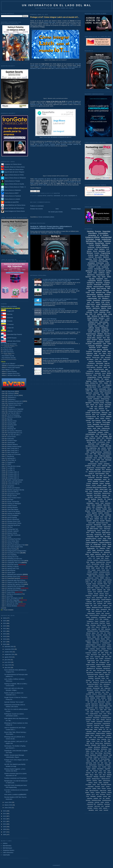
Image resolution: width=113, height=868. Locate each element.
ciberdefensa (96, 552)
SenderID (89, 521)
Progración (96, 757)
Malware (105, 245)
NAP (87, 670)
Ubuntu (89, 336)
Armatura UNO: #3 (13, 474)
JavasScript (98, 735)
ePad (98, 785)
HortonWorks (107, 661)
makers (95, 389)
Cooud (101, 714)
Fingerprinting (105, 253)
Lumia (98, 741)
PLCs (102, 519)
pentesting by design (96, 800)
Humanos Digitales (101, 468)
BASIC (88, 541)
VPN (99, 395)
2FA (100, 298)
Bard (94, 415)
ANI (103, 700)
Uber (110, 641)
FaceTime (94, 580)
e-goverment (106, 387)
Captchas (98, 422)
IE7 (90, 509)
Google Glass (89, 603)
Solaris (109, 767)
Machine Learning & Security (16, 490)
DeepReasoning (92, 531)
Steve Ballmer (100, 769)
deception (106, 592)
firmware (104, 789)
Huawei (96, 729)
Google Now (97, 726)
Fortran (88, 722)
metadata (91, 330)
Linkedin (88, 413)
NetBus (88, 751)
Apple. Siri (88, 706)
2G (108, 554)
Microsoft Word (96, 564)
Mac (92, 391)
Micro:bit (88, 633)
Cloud (89, 340)
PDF (109, 371)
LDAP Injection (91, 367)
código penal (108, 688)
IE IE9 (108, 302)
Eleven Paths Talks (50, 22)
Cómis (105, 714)
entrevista (90, 480)
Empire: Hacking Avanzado (15, 480)
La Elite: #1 (11, 468)
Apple (96, 255)
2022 (5, 629)
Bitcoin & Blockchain (13, 519)
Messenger (108, 460)
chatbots (100, 464)
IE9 (97, 476)
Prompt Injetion (98, 672)
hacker (102, 418)
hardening (91, 247)
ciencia (99, 570)
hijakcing (88, 794)
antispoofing (90, 537)
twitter (94, 277)
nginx (87, 615)
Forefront (102, 481)
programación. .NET (91, 804)
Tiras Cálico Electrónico (15, 482)
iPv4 (104, 338)
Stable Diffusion (106, 533)
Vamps (89, 590)
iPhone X (106, 694)
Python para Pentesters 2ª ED (16, 545)
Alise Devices (94, 655)
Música (99, 281)
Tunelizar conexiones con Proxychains (15, 778)
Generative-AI (99, 269)
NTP (98, 633)
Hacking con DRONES (14, 513)
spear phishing (107, 458)
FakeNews (101, 381)
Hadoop (104, 531)
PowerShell (97, 285)
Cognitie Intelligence (106, 600)
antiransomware (92, 464)
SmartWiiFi (94, 767)
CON (103, 302)
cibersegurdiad (96, 688)
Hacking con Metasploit (14, 504)
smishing (95, 808)
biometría (108, 358)
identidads (99, 796)
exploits (103, 355)
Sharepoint (89, 493)
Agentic (101, 405)
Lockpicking (93, 667)
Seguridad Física (106, 306)
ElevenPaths (99, 243)
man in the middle (93, 651)
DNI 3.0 (109, 714)
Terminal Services (99, 369)
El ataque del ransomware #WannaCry (54, 309)
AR (106, 700)
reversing (91, 401)
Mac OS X (107, 334)
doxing (89, 442)
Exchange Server (91, 417)
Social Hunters (12, 437)
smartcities (99, 527)
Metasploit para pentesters (17, 574)
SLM (110, 491)
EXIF (110, 657)
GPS (96, 326)
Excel (101, 365)
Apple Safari (98, 497)
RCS (109, 672)
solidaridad (93, 698)
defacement (107, 552)
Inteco (99, 732)
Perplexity (108, 403)
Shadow (103, 639)
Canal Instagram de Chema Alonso (15, 211)
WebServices (96, 643)
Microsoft (102, 271)
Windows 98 (102, 777)
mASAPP (90, 572)
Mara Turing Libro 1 (13, 452)
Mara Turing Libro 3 (13, 448)
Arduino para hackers (14, 367)
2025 (5, 621)
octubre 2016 (9, 652)
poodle (102, 802)
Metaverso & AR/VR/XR (14, 417)
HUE (101, 661)
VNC (87, 682)
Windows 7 (106, 298)
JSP (95, 582)
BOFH (93, 541)
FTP (109, 487)
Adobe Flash (107, 527)
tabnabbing (91, 810)
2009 (5, 827)
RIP (99, 759)
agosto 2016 (8, 657)
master (95, 515)
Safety (106, 763)
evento (105, 480)
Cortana (97, 578)
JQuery (92, 735)
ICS (110, 517)
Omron (92, 753)
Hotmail (88, 420)
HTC (92, 728)
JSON (95, 606)
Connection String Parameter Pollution (97, 487)
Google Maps (97, 544)
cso (102, 552)
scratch (100, 539)
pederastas (91, 696)
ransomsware (104, 615)
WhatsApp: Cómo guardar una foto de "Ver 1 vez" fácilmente (60, 289)
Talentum (89, 355)
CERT (105, 710)
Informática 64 (104, 430)
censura (89, 552)
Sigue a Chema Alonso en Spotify (14, 184)
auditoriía (90, 783)
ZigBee (100, 781)
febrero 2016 (9, 805)
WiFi (109, 289)
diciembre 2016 (9, 647)
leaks (109, 485)
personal (107, 265)
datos (107, 395)
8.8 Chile (7, 314)
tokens (98, 302)
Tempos (101, 259)
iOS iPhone (103, 794)
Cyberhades (6, 855)
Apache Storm (95, 704)
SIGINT (101, 761)
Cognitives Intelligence (105, 543)
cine (103, 385)
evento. (103, 787)
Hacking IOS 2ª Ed (13, 557)
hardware (57, 196)
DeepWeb (95, 481)
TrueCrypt (107, 588)
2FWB (109, 539)
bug (99, 277)
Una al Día (10, 596)
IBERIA (100, 729)
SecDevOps (91, 478)
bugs (93, 292)
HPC (88, 728)
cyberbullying (90, 503)
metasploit (99, 279)
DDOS (90, 481)
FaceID (107, 558)
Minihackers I (12, 399)
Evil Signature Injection (106, 718)
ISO (107, 729)
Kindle (95, 737)
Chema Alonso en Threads (10, 181)
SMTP (92, 533)
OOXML (105, 361)
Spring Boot (11, 486)
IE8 (91, 606)
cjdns (102, 688)
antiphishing (93, 448)
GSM (108, 411)
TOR (100, 375)
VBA (105, 773)
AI (98, 235)
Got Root (10, 527)
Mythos (94, 633)
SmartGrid (88, 767)
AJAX (99, 700)
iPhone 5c (95, 694)
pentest (90, 249)
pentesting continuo (91, 539)
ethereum (99, 397)
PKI (105, 499)
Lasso (99, 606)
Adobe (93, 505)
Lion (87, 519)
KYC (86, 737)
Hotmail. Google (89, 729)
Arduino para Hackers (14, 488)
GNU (102, 517)
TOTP (99, 387)
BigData (89, 287)
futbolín (109, 791)
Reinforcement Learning (92, 674)
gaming (99, 350)
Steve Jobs (99, 478)
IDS (87, 509)
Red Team (10, 500)
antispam (100, 432)
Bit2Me (109, 373)
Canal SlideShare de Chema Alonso (15, 205)
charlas (98, 245)
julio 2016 (8, 660)
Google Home (91, 468)
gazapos (87, 792)
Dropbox (97, 517)
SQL (89, 611)
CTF (94, 558)
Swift (107, 678)
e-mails (89, 422)
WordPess (89, 781)
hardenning (104, 792)
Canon (92, 657)
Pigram (89, 586)
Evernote (92, 659)
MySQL (98, 328)
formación (90, 243)
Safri (110, 763)
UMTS (89, 550)
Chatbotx (108, 712)
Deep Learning (101, 289)
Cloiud (87, 714)
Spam (104, 277)
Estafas (109, 271)
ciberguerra (100, 342)
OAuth (97, 462)
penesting (88, 800)
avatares (101, 513)
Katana (90, 737)
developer (99, 346)
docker (104, 351)
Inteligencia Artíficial (90, 733)
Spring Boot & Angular (14, 494)
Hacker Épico (11, 572)
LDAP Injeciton (108, 737)
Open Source (91, 304)
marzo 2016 (8, 802)
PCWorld (89, 344)
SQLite (92, 470)
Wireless (100, 334)
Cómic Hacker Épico (13, 541)
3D (109, 480)
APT (101, 359)
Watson (96, 775)
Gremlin (104, 544)
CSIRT (110, 710)
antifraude (100, 592)
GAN (103, 460)
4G (99, 515)
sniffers (106, 432)
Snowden (104, 767)
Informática (89, 732)
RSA (97, 440)
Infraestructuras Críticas (14, 523)
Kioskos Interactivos (105, 560)
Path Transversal (101, 670)
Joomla (89, 424)
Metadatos (91, 263)
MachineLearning (106, 667)
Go (91, 544)
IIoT (104, 729)
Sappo (109, 546)
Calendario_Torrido (98, 403)
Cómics (90, 269)
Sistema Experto (93, 765)
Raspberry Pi (11, 462)
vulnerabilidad (102, 617)
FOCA (95, 259)
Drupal (87, 544)
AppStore (108, 574)
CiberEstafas (11, 443)
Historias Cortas (12, 421)
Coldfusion (89, 602)
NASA (110, 749)
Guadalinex (108, 726)
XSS (93, 302)
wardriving (98, 554)
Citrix (104, 344)
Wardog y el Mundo (13, 567)
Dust (88, 407)
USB (101, 436)
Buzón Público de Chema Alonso (14, 169)
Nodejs (94, 584)
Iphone (89, 251)
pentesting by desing (104, 572)
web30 (104, 554)
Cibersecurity (90, 578)
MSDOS (87, 499)
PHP (107, 326)
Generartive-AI (107, 722)
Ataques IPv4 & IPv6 (13, 373)
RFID (91, 491)
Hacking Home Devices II (15, 403)
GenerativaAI (90, 724)
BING (97, 306)
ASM (103, 515)
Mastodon (98, 509)
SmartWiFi (103, 415)
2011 (5, 821)
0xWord (5, 843)
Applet (105, 598)
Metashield (96, 424)
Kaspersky (94, 629)
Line (88, 667)
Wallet (94, 550)
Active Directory (99, 401)
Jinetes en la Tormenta (14, 454)
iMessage (107, 537)
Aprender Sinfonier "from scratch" (14, 702)
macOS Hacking (12, 517)
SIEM (97, 761)
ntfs (104, 798)
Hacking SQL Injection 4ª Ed (15, 584)
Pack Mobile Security (8, 356)
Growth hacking (108, 580)
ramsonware (107, 804)
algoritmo (94, 513)
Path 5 (87, 436)
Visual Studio (97, 493)
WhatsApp (89, 271)
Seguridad (98, 470)
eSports (98, 649)
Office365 (109, 438)
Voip (103, 395)
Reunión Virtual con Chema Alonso (15, 167)
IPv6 (93, 306)
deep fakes (90, 495)
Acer (92, 702)
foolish (109, 448)
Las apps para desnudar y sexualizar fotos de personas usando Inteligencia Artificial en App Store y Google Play (61, 280)
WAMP (87, 775)
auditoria (96, 686)
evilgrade (103, 649)
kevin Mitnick (97, 495)
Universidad (93, 261)
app (99, 448)
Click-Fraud (107, 529)
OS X (105, 476)
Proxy (90, 369)
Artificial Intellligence (104, 706)
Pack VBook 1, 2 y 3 (8, 370)
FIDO (94, 720)
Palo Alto (88, 635)
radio (96, 354)
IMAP (89, 663)
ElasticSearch (89, 718)
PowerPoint (99, 635)
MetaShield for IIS (91, 669)
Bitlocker (107, 556)
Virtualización (98, 535)
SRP (109, 761)
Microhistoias (99, 669)
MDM (88, 562)
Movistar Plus (94, 383)
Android (91, 255)
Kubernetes (11, 439)
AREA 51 (7, 331)
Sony (102, 588)
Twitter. (109, 771)
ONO (98, 751)
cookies (104, 525)
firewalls (96, 594)
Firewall (100, 377)
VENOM (109, 773)
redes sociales (104, 322)
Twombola (88, 773)
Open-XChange (107, 753)
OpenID (87, 755)
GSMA (96, 489)
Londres (93, 741)
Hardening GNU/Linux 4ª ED (16, 561)
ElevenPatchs (96, 718)
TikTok (96, 456)
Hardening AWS (12, 425)
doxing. (94, 785)
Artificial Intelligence (102, 247)
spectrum (105, 808)
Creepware (102, 621)
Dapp (88, 623)
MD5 (105, 741)
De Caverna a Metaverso (15, 431)
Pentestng (108, 670)
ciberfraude (89, 688)
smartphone (90, 371)
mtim (100, 798)
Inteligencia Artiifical (100, 665)
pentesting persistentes (100, 696)
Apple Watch (99, 598)
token (96, 365)
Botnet (109, 389)
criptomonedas (92, 298)
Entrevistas (100, 263)
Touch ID (102, 680)
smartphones (94, 617)
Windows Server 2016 (14, 375)
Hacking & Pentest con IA (15, 401)
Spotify (104, 420)
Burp (108, 655)
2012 (5, 819)
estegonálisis (91, 787)
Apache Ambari (101, 702)
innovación (106, 285)
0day (99, 428)
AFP (99, 653)
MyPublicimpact (7, 848)
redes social (97, 806)
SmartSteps (91, 678)
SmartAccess (101, 765)
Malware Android (12, 533)
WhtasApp (96, 777)
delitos (87, 554)
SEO (87, 405)
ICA (108, 531)
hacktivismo (107, 397)
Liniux (109, 739)
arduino (89, 428)
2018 (5, 639)
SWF (102, 763)
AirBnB (109, 617)
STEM (95, 763)
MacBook (94, 499)
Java (100, 354)
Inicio (57, 209)
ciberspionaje (97, 525)
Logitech (88, 741)
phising (87, 698)
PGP (110, 434)
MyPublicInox (97, 749)
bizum (101, 686)
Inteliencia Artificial (106, 732)
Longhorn (99, 667)
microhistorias (97, 344)
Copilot (98, 558)
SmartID (102, 521)
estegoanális (91, 692)
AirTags (107, 653)
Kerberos (100, 582)
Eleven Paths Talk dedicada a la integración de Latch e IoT (58, 137)
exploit (98, 304)
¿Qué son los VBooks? (9, 364)
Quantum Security (13, 395)
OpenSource (99, 426)
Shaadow (97, 639)
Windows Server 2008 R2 (93, 684)
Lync (102, 741)
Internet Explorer (98, 287)
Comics (97, 253)
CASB (101, 710)
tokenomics (96, 308)
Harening (102, 728)
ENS (98, 434)
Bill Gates (99, 541)
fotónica (98, 613)
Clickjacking (99, 507)
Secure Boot (90, 639)
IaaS (108, 663)
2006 (5, 835)
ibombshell (89, 515)
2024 (5, 623)
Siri (106, 409)
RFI (110, 519)
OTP (91, 454)
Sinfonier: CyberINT (13, 531)
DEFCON (105, 466)
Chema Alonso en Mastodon (11, 190)
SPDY (105, 761)
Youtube (89, 300)
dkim (109, 440)
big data (92, 279)
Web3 (109, 277)
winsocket (106, 810)
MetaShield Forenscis (93, 631)
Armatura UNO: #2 (13, 476)
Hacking (90, 231)
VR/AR (92, 405)
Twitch (109, 680)
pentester (96, 393)
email (109, 525)
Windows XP (91, 342)
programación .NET (93, 411)
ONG (109, 468)
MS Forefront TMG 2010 (14, 602)
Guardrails (100, 603)
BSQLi (94, 466)
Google (98, 239)
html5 (102, 503)
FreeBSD (93, 722)
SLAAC (104, 546)
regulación (95, 596)
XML (105, 590)
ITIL (111, 729)
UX (110, 568)
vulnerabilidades (90, 434)
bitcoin (94, 296)
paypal (92, 554)
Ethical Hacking (12, 371)
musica (100, 651)
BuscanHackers (101, 576)
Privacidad (90, 239)
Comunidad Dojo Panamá (11, 334)
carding (107, 550)
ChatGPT (92, 267)
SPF (101, 440)
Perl (110, 584)
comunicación (102, 647)
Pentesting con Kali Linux (15, 559)
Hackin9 (109, 603)
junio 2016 (8, 662)
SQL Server (105, 332)
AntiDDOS (99, 505)
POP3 (109, 633)
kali (94, 336)
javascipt (107, 613)
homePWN (89, 694)
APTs (110, 596)
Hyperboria (104, 627)
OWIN (109, 751)
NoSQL (96, 566)
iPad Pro (108, 794)
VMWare (89, 643)
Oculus (88, 753)
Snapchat (97, 588)
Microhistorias (11, 570)
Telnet (101, 771)
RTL (110, 635)
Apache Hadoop (100, 556)
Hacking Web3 (12, 423)
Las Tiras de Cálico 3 (14, 413)
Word (101, 684)
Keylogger (109, 665)
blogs (105, 314)
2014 (5, 814)
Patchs (105, 584)
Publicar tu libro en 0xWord (9, 306)
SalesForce (107, 637)
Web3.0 (94, 590)
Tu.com (103, 417)
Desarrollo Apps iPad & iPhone (16, 580)
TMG (87, 771)
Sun (87, 448)
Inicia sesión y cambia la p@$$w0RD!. (15, 794)
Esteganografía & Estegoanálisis (17, 551)
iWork (108, 570)
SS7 (102, 637)
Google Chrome (92, 318)
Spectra (108, 259)
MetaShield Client (100, 562)
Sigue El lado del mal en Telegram (13, 172)
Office (105, 354)
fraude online (91, 338)
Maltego (89, 607)
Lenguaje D (93, 739)
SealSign (107, 484)
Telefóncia (96, 771)
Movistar (99, 291)
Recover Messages (96, 546)
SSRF (108, 586)
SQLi (96, 409)
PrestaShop (102, 586)
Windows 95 (99, 611)
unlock (97, 810)
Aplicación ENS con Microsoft (16, 586)
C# (109, 598)
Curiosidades (103, 233)
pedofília (108, 798)
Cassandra (97, 712)
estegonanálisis (91, 613)
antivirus (107, 426)
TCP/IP (93, 511)
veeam (101, 810)
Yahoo (97, 418)
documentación (91, 397)
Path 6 (93, 609)
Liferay (98, 739)
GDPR (99, 438)
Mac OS (92, 743)
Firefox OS (108, 720)
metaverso (89, 354)
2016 (5, 644)
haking (107, 692)
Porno (87, 546)
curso (90, 395)
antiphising (91, 686)
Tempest (88, 485)
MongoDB (89, 584)
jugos (109, 796)
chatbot (106, 383)
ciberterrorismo (106, 493)
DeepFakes (97, 300)
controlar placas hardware (58, 144)
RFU (91, 759)
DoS (109, 507)
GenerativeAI (101, 275)
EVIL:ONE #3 (12, 460)
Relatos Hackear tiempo (14, 447)
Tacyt (109, 354)
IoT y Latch (48, 143)
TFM (93, 680)
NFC (103, 438)
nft (110, 383)
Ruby (92, 436)
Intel (110, 489)
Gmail (108, 312)
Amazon (106, 346)
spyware (104, 495)
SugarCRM (107, 769)
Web (100, 775)
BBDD (90, 576)
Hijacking (103, 371)
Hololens (107, 728)
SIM (87, 470)
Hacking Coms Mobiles (14, 588)
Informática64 (92, 432)
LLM (107, 249)
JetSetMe (109, 735)
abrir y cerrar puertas (42, 144)
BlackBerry (105, 541)
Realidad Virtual (98, 491)
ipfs (110, 694)
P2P (98, 415)
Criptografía (92, 281)
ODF (99, 385)
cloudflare (96, 355)
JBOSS (88, 629)
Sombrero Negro (12, 441)
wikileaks (107, 407)
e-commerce (101, 442)
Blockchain (99, 283)
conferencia (92, 350)
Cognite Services (96, 600)
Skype (99, 454)
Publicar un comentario (37, 206)
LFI (93, 509)
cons (108, 318)
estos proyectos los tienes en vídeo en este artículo (51, 179)
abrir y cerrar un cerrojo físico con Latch (63, 68)
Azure (104, 373)
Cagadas (88, 600)
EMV (94, 602)
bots (104, 375)
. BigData (109, 698)
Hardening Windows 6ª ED (14, 590)
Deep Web (108, 405)
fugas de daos (103, 791)
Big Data (10, 419)
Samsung (98, 533)
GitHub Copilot (104, 489)
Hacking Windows (12, 507)
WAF (107, 501)
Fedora (104, 625)
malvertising (88, 596)
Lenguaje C (105, 606)
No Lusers (98, 257)
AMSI (102, 653)
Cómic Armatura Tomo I (14, 498)
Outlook (102, 484)
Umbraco (100, 773)
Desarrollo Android (13, 565)
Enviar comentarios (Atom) (46, 217)
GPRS (99, 324)
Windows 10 (95, 316)
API (97, 405)
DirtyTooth (92, 438)
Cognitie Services (94, 714)
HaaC (106, 517)
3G (93, 422)
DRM (103, 657)
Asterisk (104, 655)
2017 (5, 642)
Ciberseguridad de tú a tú (15, 433)
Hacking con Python (13, 543)
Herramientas (91, 294)
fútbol (102, 537)
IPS (97, 663)
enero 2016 (8, 808)
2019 (5, 636)
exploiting (102, 312)
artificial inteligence (91, 645)
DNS (91, 314)
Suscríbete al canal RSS (12, 202)
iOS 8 (97, 794)
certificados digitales (105, 456)
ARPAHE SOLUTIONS (11, 341)
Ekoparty (7, 321)
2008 (5, 829)
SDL (96, 676)
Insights (95, 732)
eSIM (109, 690)
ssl (109, 367)
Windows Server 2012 (14, 576)
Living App (91, 346)
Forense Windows (12, 606)
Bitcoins (89, 308)
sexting (100, 458)
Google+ (100, 580)
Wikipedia (100, 590)
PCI (105, 633)
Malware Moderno (13, 444)
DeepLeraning (98, 716)
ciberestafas (100, 363)
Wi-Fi (104, 535)
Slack (93, 641)
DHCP (108, 621)
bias (105, 440)
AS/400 (110, 700)
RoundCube (91, 676)
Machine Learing (99, 743)
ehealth (105, 485)
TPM (91, 771)
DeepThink (102, 623)
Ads (109, 495)
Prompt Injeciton (103, 757)
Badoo (96, 708)
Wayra (101, 340)
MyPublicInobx (107, 669)
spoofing (98, 330)
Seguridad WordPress (14, 525)
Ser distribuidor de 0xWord (9, 344)
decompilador (90, 690)
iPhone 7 (100, 694)
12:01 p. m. (57, 193)
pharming (109, 696)
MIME (109, 741)
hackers (102, 249)
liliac (87, 696)
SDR (109, 609)
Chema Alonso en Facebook (13, 196)
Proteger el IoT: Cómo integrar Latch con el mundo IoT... (55, 17)
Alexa (107, 401)
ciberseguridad (106, 237)
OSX (102, 633)
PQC (106, 519)
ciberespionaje (104, 310)
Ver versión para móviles (55, 212)
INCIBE (93, 663)
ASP (88, 556)
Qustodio (105, 672)
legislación (89, 393)
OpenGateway (90, 440)
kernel (95, 458)
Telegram (105, 348)
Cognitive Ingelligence (92, 543)
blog (97, 310)
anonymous (89, 525)
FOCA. (98, 720)
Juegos (88, 306)
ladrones (102, 594)
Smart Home (103, 462)
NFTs (101, 383)
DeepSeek (108, 393)
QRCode (105, 635)
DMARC (102, 578)
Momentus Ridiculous (92, 446)
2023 (5, 626)
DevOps (96, 430)
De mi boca (91, 716)
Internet (91, 257)
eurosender (97, 787)
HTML (91, 409)
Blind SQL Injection (104, 296)
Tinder (108, 548)
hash (103, 613)
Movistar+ (97, 379)
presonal (107, 802)
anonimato (98, 373)
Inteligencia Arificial (90, 665)
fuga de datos (105, 316)
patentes (93, 527)
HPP (105, 603)
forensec (109, 789)
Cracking (102, 326)
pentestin (96, 572)
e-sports (97, 503)
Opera (110, 476)
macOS (90, 399)
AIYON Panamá (9, 338)
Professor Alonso (8, 350)
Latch (71, 25)
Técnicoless (97, 351)
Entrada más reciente (37, 209)
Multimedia (95, 484)
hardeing (98, 792)
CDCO (90, 558)
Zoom (95, 592)
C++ (97, 710)
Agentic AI (91, 474)
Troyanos (89, 351)
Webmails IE (89, 777)
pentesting (92, 235)
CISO (94, 460)
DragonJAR (7, 311)
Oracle (90, 332)
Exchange (93, 625)
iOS (101, 265)
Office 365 (108, 446)
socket (100, 808)
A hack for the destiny (13, 511)
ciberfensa (106, 686)
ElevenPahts (106, 497)
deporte (97, 537)
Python (90, 273)
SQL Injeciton (101, 676)
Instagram (108, 385)
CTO (107, 576)
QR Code (102, 566)
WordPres (95, 781)
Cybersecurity (106, 428)
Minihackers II (12, 397)
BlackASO (91, 619)
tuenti (94, 428)
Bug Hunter (11, 391)
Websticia (106, 478)
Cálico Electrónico (8, 352)
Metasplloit (94, 745)
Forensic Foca (89, 489)
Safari (94, 501)
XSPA (109, 535)
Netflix (92, 462)
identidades (93, 796)
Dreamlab (7, 318)
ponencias (97, 802)
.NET (104, 324)
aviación (99, 645)
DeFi (110, 466)
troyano (103, 411)
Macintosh (108, 629)
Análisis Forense (12, 506)
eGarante (91, 594)
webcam (101, 407)
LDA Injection (100, 737)
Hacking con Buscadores (14, 594)
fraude (93, 289)
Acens (93, 598)
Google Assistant (91, 661)
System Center (104, 641)
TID (102, 379)
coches (94, 485)
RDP (95, 454)
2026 (5, 618)
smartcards (88, 653)
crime (104, 611)
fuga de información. (94, 791)
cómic (94, 395)
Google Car (100, 602)
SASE (93, 761)
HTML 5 (88, 582)
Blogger (105, 436)
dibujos (108, 375)
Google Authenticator (96, 452)
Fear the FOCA (8, 348)
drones (94, 442)
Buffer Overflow (94, 529)
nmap (88, 527)
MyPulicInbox (104, 749)
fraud (103, 692)
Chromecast (97, 657)
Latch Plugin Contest (66, 141)
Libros (100, 241)
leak (108, 338)
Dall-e (106, 657)
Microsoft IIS (107, 607)
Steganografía (91, 548)
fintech (99, 789)
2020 (5, 634)
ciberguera (95, 647)
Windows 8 (100, 336)
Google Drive (107, 602)
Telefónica (107, 241)
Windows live (100, 550)
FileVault (103, 720)
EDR (102, 558)
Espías (88, 625)
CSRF (98, 460)
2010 (5, 824)
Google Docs (90, 726)
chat (110, 413)
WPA (93, 611)
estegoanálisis (98, 480)
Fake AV (99, 625)
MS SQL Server (92, 387)
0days (105, 539)
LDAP (96, 359)
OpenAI (99, 338)
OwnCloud (106, 755)
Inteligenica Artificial (100, 733)
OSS (105, 751)
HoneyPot (96, 560)
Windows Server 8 (106, 779)
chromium (88, 647)
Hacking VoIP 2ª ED (13, 569)
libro (87, 314)
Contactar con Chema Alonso (13, 164)
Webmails (104, 413)
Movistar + (102, 318)
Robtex (94, 637)
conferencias (106, 239)
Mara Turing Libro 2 (13, 450)
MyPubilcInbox (90, 566)
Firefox (96, 312)
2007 (5, 832)
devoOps (96, 690)
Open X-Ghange (99, 753)
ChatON (103, 712)
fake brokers (98, 692)
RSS (96, 407)
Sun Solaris (90, 456)
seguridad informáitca (92, 574)
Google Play (105, 330)
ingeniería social (91, 450)
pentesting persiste (107, 800)
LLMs (107, 263)
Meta (101, 476)
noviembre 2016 (10, 649)
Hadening (97, 728)
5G (111, 554)
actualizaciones (106, 643)
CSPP (98, 444)
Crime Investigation (13, 515)
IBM (92, 407)
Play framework (90, 672)
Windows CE (96, 682)
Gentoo (109, 625)
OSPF (102, 751)
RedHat (105, 491)
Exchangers (89, 720)
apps (107, 369)
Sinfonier (101, 409)
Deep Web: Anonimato (14, 535)
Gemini (107, 320)
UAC (102, 358)
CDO (102, 393)
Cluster (9, 537)
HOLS (93, 627)
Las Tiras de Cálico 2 (14, 435)
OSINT (9, 464)
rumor (102, 806)
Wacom (92, 775)
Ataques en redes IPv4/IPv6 (15, 582)
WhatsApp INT (12, 429)
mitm (106, 279)
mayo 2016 (8, 665)
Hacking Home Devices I (15, 411)
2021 (5, 631)
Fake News (98, 361)
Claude (95, 381)
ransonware (90, 806)
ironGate (105, 796)
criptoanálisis (89, 458)
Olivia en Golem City (15, 405)
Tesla (103, 568)
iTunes (88, 796)
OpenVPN (100, 584)
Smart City (96, 521)
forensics (88, 415)
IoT (62, 196)
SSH (97, 436)
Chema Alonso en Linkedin (10, 199)
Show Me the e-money (14, 466)
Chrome (106, 350)
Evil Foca (89, 375)
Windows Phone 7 (96, 779)
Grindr (102, 726)
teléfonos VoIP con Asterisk (47, 146)
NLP (91, 670)
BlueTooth (92, 348)
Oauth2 (102, 446)
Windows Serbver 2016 (105, 682)
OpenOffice (91, 426)
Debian (90, 430)
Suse (97, 641)
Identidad (102, 251)
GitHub (108, 418)
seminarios (101, 574)
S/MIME (88, 568)
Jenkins (103, 735)
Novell (109, 544)
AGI (96, 700)
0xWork (87, 700)
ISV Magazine (102, 663)
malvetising (90, 798)
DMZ (105, 507)
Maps (105, 582)
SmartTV (94, 340)
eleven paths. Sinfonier (106, 785)
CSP (88, 712)
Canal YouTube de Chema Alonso (14, 208)
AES (106, 596)
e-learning (92, 649)
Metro (99, 745)
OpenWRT (100, 755)
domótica (107, 513)
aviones (104, 645)
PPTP (88, 533)
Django (108, 623)
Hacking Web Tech (13, 529)
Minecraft (104, 745)
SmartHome (91, 363)
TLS (97, 548)
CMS (93, 507)
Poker (93, 635)
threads (98, 698)
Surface (103, 678)
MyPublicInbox (7, 846)
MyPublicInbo (97, 747)
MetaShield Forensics (97, 607)
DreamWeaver (105, 716)
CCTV (97, 619)
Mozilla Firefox (96, 413)
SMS (89, 320)
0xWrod (92, 700)
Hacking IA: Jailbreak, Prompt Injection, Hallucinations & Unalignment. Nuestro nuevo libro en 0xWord (51, 227)
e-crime (107, 336)
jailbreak (91, 328)
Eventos (50, 196)
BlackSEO (89, 403)
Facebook (105, 267)
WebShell (109, 775)
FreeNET (101, 659)
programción (100, 804)
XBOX (109, 420)
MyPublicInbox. (89, 749)
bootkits (94, 570)
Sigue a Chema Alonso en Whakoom (15, 178)
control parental (106, 472)
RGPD (95, 759)
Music (91, 519)
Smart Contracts (107, 454)
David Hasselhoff (100, 474)
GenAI (95, 251)
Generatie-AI (108, 659)
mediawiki (96, 798)
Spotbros (94, 769)
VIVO (89, 570)
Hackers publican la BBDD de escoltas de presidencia (58, 349)
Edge (94, 476)
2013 (5, 816)
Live (110, 606)
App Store (90, 497)
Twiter (105, 771)
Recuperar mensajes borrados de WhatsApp (56, 359)
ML (98, 417)
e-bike (87, 649)
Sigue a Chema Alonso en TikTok (14, 175)
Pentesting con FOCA (14, 553)
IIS (108, 324)
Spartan (89, 769)
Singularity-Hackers (9, 850)
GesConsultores (98, 724)
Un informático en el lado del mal (57, 5)
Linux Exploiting (12, 555)
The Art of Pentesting (13, 415)
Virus (103, 470)
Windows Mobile (101, 511)
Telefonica (102, 548)
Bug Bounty (11, 456)
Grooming (90, 560)
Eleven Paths (42, 185)
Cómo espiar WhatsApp (49, 319)
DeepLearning (105, 399)
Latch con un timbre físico (48, 67)
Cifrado (109, 292)
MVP (87, 491)
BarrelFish (101, 708)
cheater (109, 645)
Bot (88, 529)
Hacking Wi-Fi (11, 458)
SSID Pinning (89, 763)
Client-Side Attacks (13, 509)
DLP (92, 517)
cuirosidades (88, 785)
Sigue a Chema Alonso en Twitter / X (15, 187)
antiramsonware (107, 781)
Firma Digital (106, 422)
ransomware (103, 389)
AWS (89, 505)
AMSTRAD (91, 444)
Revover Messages (105, 759)
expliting (94, 789)
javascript (107, 340)
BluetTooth (93, 710)
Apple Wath (108, 704)
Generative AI (106, 304)
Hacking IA (11, 393)
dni (108, 611)
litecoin (107, 594)
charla (96, 391)
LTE (99, 629)
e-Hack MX (7, 328)
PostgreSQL (95, 586)
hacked (107, 342)
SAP (98, 637)
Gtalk (89, 627)
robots (105, 367)
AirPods (93, 556)
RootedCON (104, 609)
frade (87, 791)
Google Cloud (105, 444)
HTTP (99, 348)
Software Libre (93, 322)
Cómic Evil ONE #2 (14, 484)
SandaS (98, 568)
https (109, 351)
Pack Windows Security (9, 358)
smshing (94, 653)
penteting (106, 651)
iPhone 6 (109, 649)
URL (96, 773)
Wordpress (105, 328)
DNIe (88, 452)
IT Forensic (7, 324)
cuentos (104, 448)
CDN (101, 619)
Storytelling (10, 427)
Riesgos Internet (12, 496)
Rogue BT (107, 674)
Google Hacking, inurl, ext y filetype (53, 368)
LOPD (88, 391)
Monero (109, 582)
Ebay (87, 659)
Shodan (91, 326)
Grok (95, 603)
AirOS (95, 702)
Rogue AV (101, 674)
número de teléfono (94, 615)
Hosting (87, 606)
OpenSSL (100, 499)
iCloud (103, 570)
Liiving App (104, 739)
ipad (89, 302)
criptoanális (106, 783)
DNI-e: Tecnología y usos (14, 598)
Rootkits (105, 509)
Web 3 (104, 775)
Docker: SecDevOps (13, 502)
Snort (99, 767)
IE (109, 627)
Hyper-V (98, 627)
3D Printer (104, 450)
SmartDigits (108, 765)
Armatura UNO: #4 (13, 472)
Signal (108, 639)
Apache (103, 308)
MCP (103, 629)
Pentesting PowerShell (14, 539)
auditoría (101, 273)
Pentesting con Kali (14, 366)
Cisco (101, 529)
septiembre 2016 (10, 654)
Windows (90, 253)
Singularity (88, 641)
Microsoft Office (105, 424)
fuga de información (105, 391)
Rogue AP (108, 566)
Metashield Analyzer (104, 631)
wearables (103, 698)
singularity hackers (91, 385)
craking (100, 783)
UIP (93, 773)
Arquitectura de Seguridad (16, 409)
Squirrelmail (98, 678)
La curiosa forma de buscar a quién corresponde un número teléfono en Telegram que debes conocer (60, 300)
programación (106, 300)
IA (101, 235)
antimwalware (107, 684)
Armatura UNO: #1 (13, 478)
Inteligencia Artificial (92, 237)
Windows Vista (100, 292)
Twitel (109, 415)
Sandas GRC (90, 588)
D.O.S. (99, 466)
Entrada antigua (76, 209)
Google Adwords (106, 724)
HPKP (97, 661)
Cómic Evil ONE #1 (13, 492)
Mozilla (107, 564)
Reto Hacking (103, 261)
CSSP (92, 712)
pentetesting (91, 802)
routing (88, 617)
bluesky (96, 783)
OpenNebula (93, 755)
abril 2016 (8, 668)
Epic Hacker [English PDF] (15, 547)
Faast (109, 344)
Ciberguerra (11, 407)
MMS (88, 743)
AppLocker (102, 704)
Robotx (88, 761)
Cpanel (97, 621)
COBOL (87, 657)
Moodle (102, 564)
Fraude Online (11, 592)
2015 (5, 811)
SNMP (93, 568)
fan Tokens (90, 359)
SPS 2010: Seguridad (13, 600)
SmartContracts (91, 334)
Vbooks (102, 501)
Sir (87, 765)
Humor (108, 243)
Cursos (91, 245)
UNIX (107, 568)
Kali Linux (107, 365)
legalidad (89, 381)
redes (95, 273)
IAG (92, 582)
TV (98, 501)
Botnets (97, 371)
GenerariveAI (100, 722)
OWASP (97, 519)
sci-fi (99, 450)
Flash (97, 659)
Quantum (99, 367)
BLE (109, 450)
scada (108, 442)
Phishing (106, 291)
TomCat (97, 680)
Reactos (89, 637)
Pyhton (98, 609)
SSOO (107, 676)
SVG (99, 763)
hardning (109, 792)
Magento (93, 562)
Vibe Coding (90, 535)
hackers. (92, 792)
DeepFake (88, 580)
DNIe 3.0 (108, 578)
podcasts (89, 312)
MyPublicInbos (105, 747)
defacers (109, 647)
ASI (88, 702)
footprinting (89, 389)
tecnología (88, 460)
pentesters (96, 399)
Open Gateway (96, 420)
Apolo (100, 655)
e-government (103, 690)
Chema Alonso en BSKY (10, 193)
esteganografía (92, 377)
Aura (96, 271)
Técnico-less (96, 358)
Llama (95, 375)
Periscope (90, 757)
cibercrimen (92, 291)
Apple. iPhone (95, 706)
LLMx (88, 739)
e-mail (98, 267)
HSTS (99, 531)
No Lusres (93, 751)
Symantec (88, 680)
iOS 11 (93, 794)
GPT (102, 320)
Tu (106, 680)
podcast (100, 314)
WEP (91, 682)
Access (89, 598)
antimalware (92, 324)
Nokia (94, 670)
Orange (88, 609)
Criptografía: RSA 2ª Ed (14, 563)
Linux (108, 251)
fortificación (95, 320)
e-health (99, 485)
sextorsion (108, 503)
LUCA (107, 269)
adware (107, 379)
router (110, 615)
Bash (94, 576)
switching (101, 596)
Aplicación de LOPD (12, 604)
